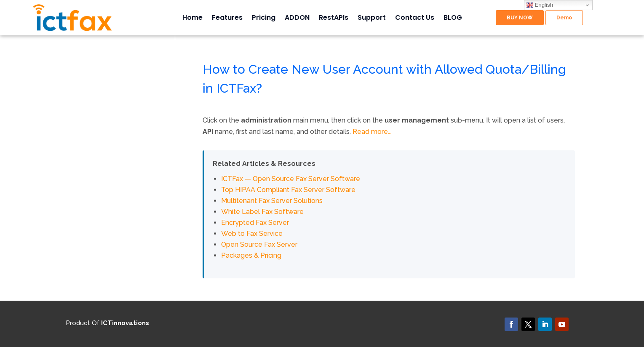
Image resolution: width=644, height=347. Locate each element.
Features (227, 19)
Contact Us (415, 19)
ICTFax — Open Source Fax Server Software (291, 179)
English (540, 5)
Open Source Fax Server (259, 244)
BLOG (453, 19)
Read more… (372, 132)
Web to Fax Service (252, 234)
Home (192, 19)
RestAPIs (334, 19)
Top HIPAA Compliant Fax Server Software (288, 190)
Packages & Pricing (251, 255)
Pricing (264, 19)
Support (372, 19)
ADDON (297, 19)
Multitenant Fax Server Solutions (272, 201)
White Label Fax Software (262, 212)
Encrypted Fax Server (255, 223)
